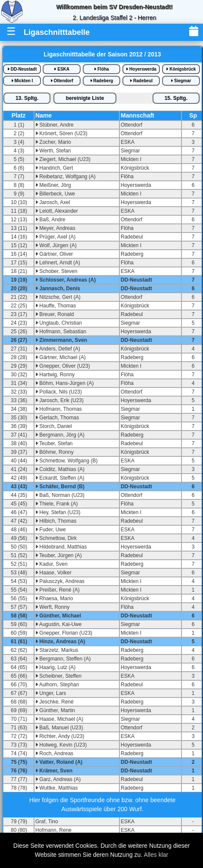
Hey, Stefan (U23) (58, 512)
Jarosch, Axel (53, 202)
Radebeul (141, 81)
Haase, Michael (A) (59, 719)
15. (176, 98)
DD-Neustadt (22, 69)
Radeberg (102, 81)
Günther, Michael (58, 616)
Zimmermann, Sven (61, 340)
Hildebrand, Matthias (61, 547)
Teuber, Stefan (54, 443)
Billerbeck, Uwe (55, 194)
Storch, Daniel (54, 426)
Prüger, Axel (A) (55, 237)
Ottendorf (62, 81)
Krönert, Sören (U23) (61, 133)
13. (27, 98)
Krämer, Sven (54, 771)
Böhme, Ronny (55, 452)
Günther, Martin (55, 710)
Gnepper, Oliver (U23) (63, 366)
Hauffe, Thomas (56, 306)
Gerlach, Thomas (57, 418)
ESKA (62, 69)
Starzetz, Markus (57, 650)
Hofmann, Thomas (59, 409)
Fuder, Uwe (51, 530)
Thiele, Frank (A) (56, 504)
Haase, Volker (53, 573)
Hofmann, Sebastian (61, 332)
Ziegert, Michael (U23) (63, 159)
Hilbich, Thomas (56, 521)
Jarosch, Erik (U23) (59, 400)
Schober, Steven (56, 271)
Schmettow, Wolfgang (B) (67, 461)
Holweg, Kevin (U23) (61, 745)
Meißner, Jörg (53, 185)
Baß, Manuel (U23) (59, 728)
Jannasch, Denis (58, 288)
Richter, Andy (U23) (60, 736)
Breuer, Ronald (55, 314)
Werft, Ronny (52, 607)
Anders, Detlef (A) (58, 349)
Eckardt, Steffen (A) (60, 478)
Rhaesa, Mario (54, 598)
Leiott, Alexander (57, 211)
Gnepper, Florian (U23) (64, 633)
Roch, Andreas (54, 753)
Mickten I (22, 81)
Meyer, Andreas (55, 228)
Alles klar (156, 855)
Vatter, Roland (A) (59, 762)
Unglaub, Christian (59, 323)
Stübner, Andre (55, 125)
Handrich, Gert (54, 168)
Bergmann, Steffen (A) (63, 659)
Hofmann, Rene (53, 830)
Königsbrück (181, 69)
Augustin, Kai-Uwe (58, 624)
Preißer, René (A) (58, 590)
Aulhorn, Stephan (57, 685)
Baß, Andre (50, 220)
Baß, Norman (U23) (60, 495)
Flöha (101, 69)
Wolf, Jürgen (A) (56, 245)
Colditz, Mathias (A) (60, 469)
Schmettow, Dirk (56, 538)
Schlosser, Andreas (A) (66, 280)
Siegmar (181, 81)
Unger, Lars (51, 693)
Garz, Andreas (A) (58, 779)
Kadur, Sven (52, 564)
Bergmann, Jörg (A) (60, 435)
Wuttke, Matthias (56, 788)
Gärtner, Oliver (54, 254)
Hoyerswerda (141, 69)
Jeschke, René (55, 702)
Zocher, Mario (53, 142)
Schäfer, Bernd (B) (60, 487)
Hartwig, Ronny (55, 375)
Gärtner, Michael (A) (61, 357)
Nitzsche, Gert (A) (58, 297)
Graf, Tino (47, 821)
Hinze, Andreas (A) (60, 642)
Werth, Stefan (53, 151)
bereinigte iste (85, 98)
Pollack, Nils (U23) (59, 392)
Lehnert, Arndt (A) (58, 263)
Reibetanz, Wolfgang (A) (66, 177)
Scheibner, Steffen (58, 676)
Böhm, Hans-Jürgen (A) (64, 383)
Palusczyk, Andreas (60, 581)
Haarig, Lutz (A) (55, 667)
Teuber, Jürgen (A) (59, 555)
